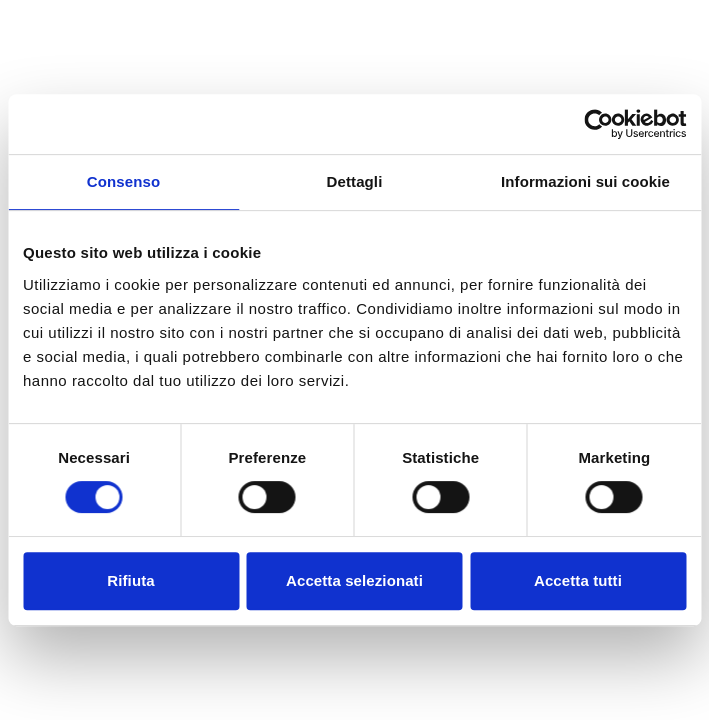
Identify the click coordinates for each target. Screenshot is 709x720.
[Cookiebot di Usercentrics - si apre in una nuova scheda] (598, 124)
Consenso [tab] (123, 181)
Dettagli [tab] (355, 181)
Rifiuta (130, 580)
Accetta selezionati (354, 580)
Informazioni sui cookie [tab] (585, 181)
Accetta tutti (578, 580)
